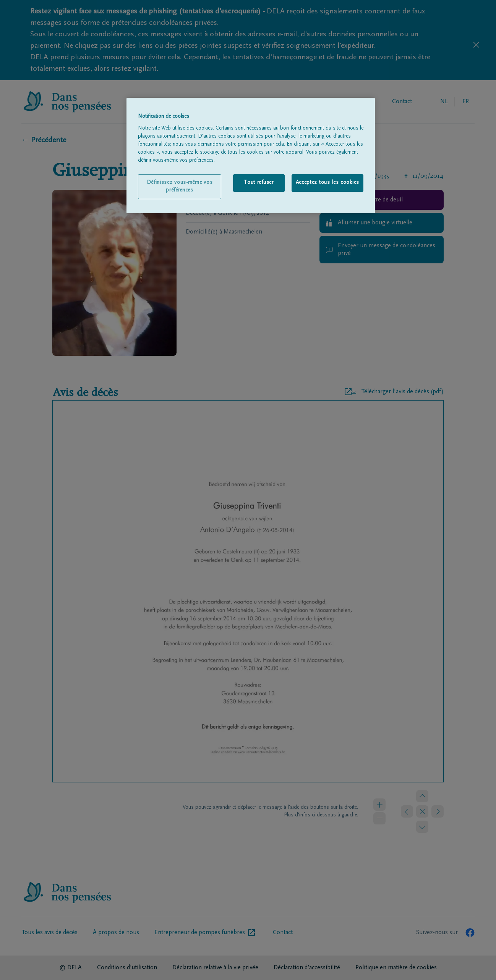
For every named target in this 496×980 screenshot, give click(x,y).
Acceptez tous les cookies (328, 183)
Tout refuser (259, 183)
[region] (251, 156)
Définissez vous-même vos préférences (180, 187)
